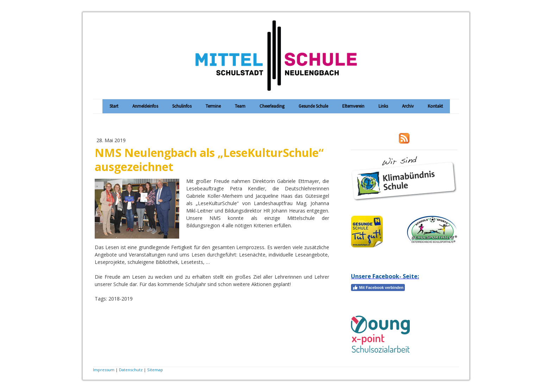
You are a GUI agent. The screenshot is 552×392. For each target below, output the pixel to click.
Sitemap (155, 370)
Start (114, 106)
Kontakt (435, 106)
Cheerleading (272, 106)
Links (383, 106)
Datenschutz (131, 370)
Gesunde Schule (313, 106)
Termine (213, 106)
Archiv (408, 106)
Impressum (104, 370)
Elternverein (353, 106)
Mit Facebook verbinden (378, 287)
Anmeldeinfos (145, 106)
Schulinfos (182, 106)
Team (240, 106)
